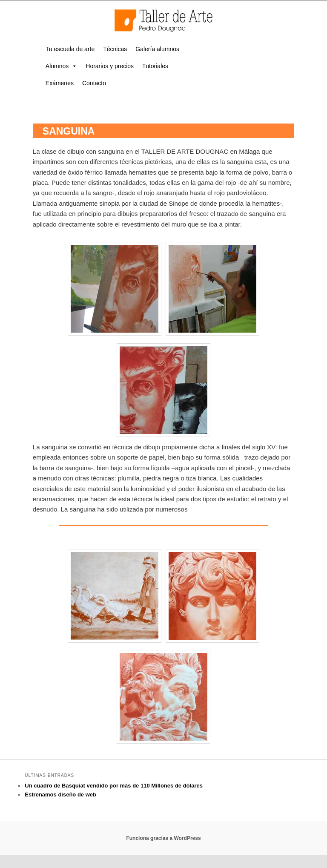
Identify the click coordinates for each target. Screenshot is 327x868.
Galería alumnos (157, 49)
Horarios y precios (110, 66)
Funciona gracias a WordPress (163, 838)
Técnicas (115, 49)
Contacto (94, 83)
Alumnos (61, 66)
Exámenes (60, 83)
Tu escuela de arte (70, 49)
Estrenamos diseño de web (60, 795)
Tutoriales (155, 66)
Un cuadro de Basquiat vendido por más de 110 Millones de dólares (114, 786)
